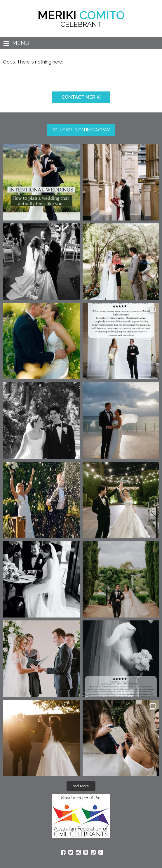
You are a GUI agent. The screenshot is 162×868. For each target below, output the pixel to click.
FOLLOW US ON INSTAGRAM (81, 130)
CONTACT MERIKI (81, 97)
